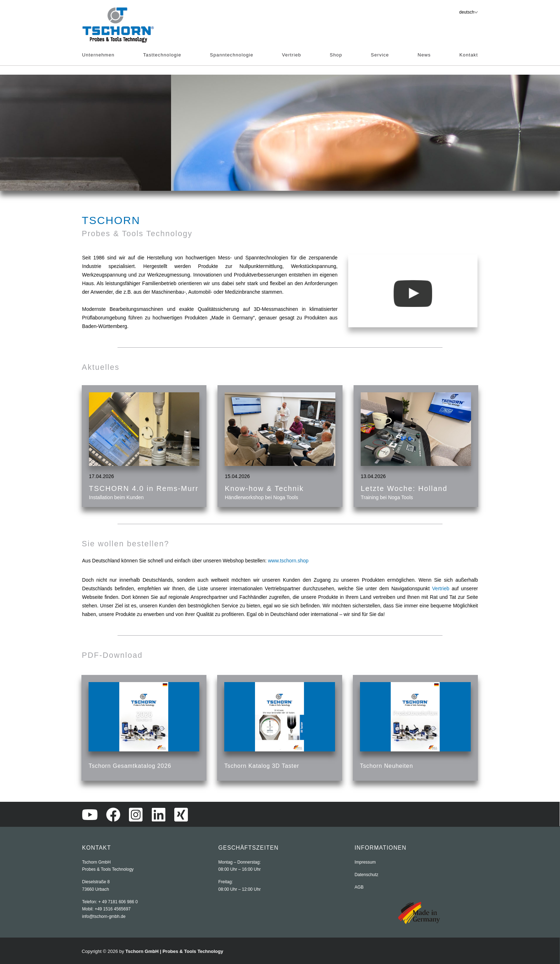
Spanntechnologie (232, 55)
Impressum (365, 862)
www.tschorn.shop (288, 561)
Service (380, 55)
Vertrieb (292, 55)
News (424, 55)
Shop (336, 55)
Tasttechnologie (162, 55)
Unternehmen (98, 55)
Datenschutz (367, 875)
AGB (359, 887)
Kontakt (469, 55)
